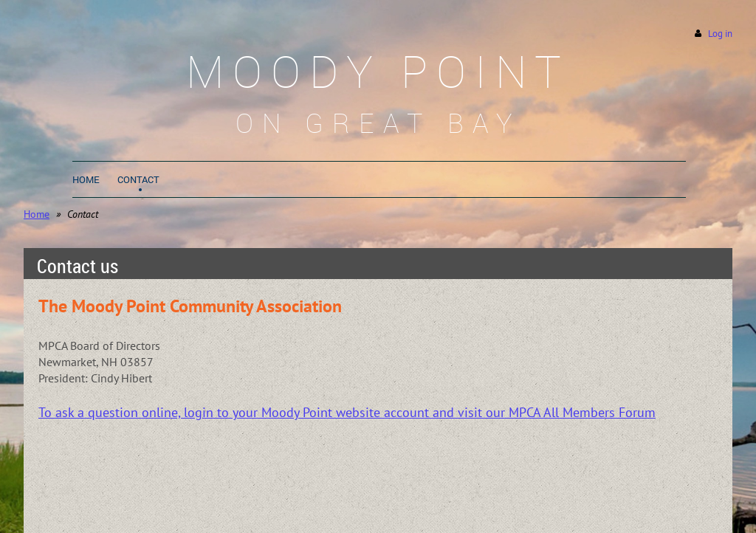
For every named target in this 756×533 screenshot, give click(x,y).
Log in (720, 34)
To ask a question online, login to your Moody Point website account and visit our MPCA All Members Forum (347, 412)
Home (37, 214)
